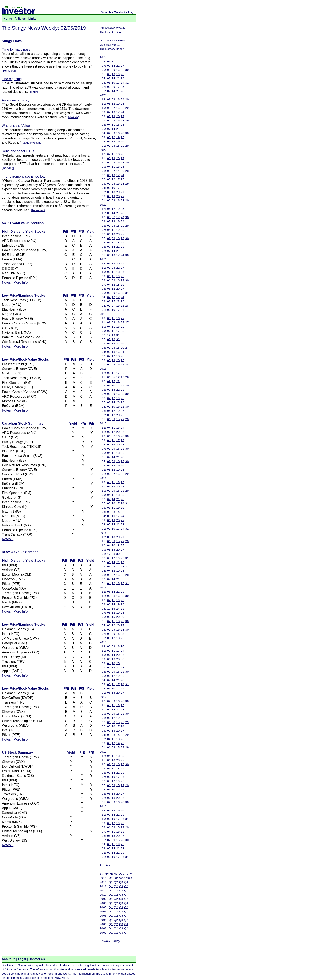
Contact (120, 12)
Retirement (38, 210)
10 (114, 74)
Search (106, 12)
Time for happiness (16, 50)
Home (8, 19)
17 (118, 83)
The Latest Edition (111, 32)
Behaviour (9, 71)
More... (66, 978)
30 (127, 70)
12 (114, 104)
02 (109, 120)
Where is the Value (16, 126)
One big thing (12, 79)
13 (114, 116)
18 (118, 154)
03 (109, 83)
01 (109, 70)
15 (118, 108)
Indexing (8, 168)
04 (109, 62)
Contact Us (37, 959)
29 (127, 108)
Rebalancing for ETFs (18, 151)
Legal (22, 959)
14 (114, 66)
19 (118, 74)
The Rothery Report (112, 49)
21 (118, 66)
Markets (73, 117)
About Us (9, 959)
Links (32, 19)
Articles (20, 19)
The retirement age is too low (23, 176)
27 (123, 66)
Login (132, 12)
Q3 (121, 882)
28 (123, 78)
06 (109, 158)
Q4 (126, 882)
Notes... (8, 539)
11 (114, 62)
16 (118, 70)
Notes (6, 282)
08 (114, 146)
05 (109, 74)
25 (123, 74)
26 (123, 104)
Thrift (34, 92)
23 (123, 120)
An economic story (16, 100)
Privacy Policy (110, 941)
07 (109, 66)
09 (114, 70)
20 (118, 116)
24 (123, 83)
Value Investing (32, 143)
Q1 (111, 878)
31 (127, 83)
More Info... (22, 282)
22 (123, 70)
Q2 (116, 882)
